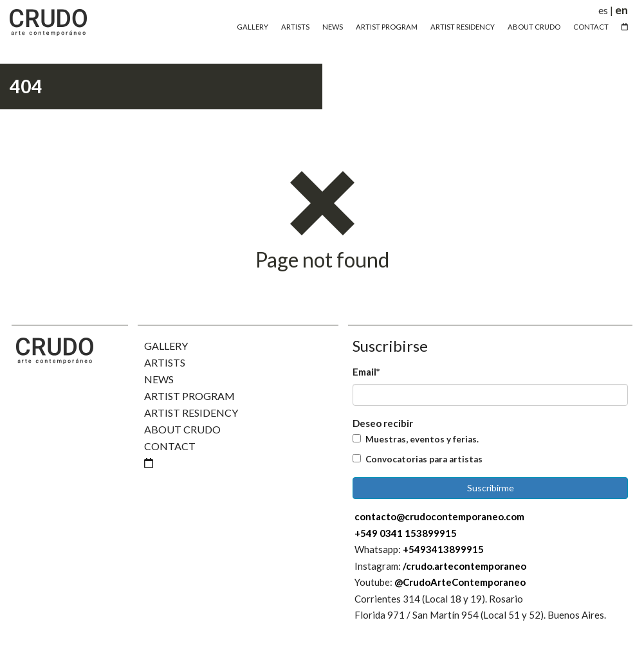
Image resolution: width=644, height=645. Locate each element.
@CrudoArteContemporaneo (460, 582)
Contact (591, 27)
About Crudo (534, 27)
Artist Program (387, 27)
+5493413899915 (443, 549)
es (603, 10)
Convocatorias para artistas (424, 459)
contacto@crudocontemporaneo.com (439, 516)
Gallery (253, 27)
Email (366, 372)
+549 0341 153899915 (406, 533)
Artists (295, 27)
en (621, 10)
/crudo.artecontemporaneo (465, 566)
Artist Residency (463, 27)
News (333, 27)
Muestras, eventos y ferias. (422, 439)
